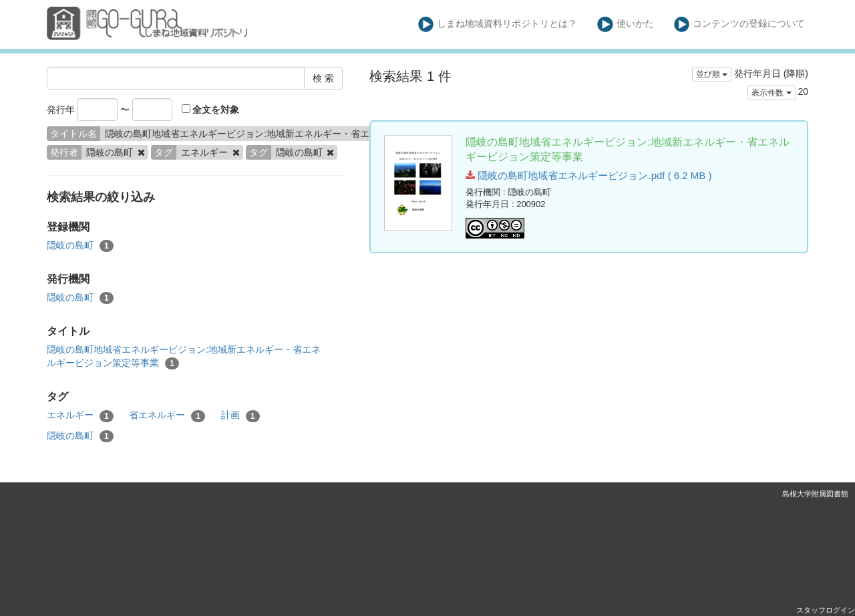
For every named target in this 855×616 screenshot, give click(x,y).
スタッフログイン (826, 610)
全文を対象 (211, 110)
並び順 (712, 74)
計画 (240, 416)
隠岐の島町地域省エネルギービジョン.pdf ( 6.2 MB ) (588, 175)
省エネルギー (167, 416)
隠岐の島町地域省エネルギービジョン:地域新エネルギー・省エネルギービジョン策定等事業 (184, 357)
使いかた (626, 24)
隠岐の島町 (80, 246)
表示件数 (771, 93)
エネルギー (80, 416)
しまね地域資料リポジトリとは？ (498, 24)
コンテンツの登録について (740, 24)
